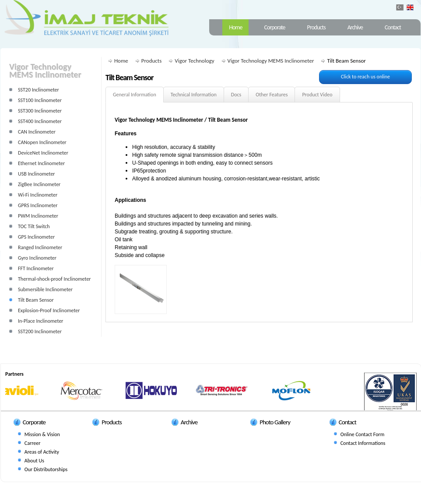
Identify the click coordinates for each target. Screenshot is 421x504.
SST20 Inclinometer (39, 90)
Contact (393, 27)
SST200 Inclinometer (40, 331)
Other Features (272, 95)
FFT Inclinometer (36, 268)
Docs (236, 95)
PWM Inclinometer (38, 216)
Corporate (274, 27)
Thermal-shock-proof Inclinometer (54, 279)
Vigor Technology (194, 61)
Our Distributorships (46, 469)
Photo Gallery (275, 422)
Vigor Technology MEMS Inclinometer (271, 61)
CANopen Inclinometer (42, 142)
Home (235, 27)
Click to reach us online (365, 77)
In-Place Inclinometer (41, 321)
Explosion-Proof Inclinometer (49, 310)
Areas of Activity (42, 452)
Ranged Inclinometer (40, 247)
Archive (355, 27)
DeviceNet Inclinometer (43, 153)
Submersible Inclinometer (45, 289)
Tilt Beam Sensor (36, 300)
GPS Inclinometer (36, 237)
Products (316, 27)
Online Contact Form (363, 434)
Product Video (317, 95)
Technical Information (194, 95)
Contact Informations (363, 443)
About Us (34, 461)
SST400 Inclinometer (40, 121)
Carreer (32, 443)
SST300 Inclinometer (40, 111)
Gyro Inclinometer (37, 258)
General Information (135, 95)
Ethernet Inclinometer (41, 163)
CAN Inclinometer (37, 132)
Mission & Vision (42, 434)
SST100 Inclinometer (40, 100)
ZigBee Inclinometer (39, 184)
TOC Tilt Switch (34, 226)
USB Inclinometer (37, 174)
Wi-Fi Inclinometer (38, 195)
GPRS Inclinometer (38, 205)
